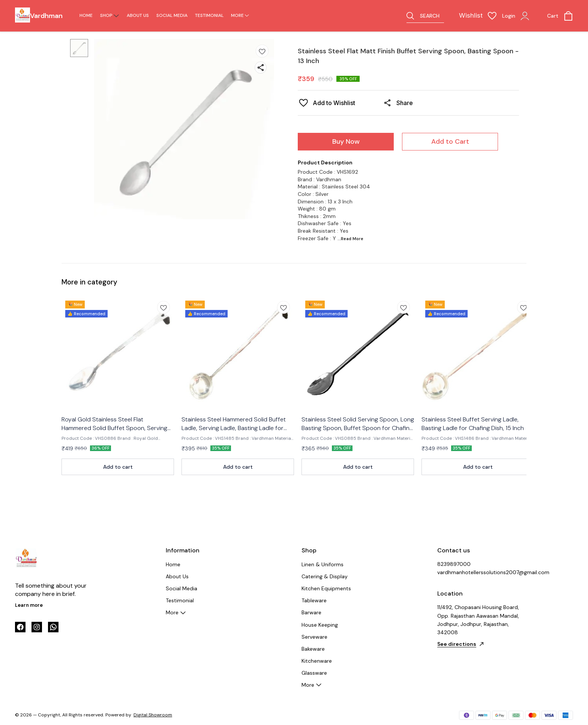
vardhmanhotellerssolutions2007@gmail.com (478, 572)
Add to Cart (450, 141)
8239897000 (454, 564)
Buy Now (346, 141)
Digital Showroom (153, 715)
